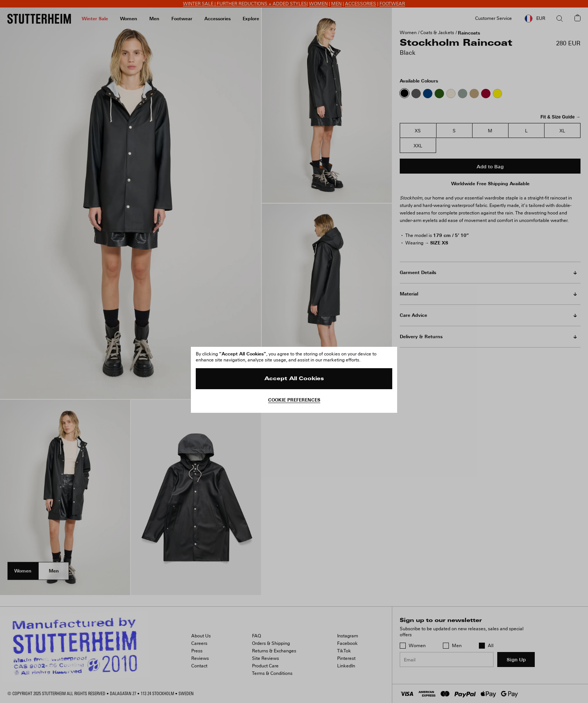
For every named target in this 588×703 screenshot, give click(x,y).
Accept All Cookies (294, 379)
